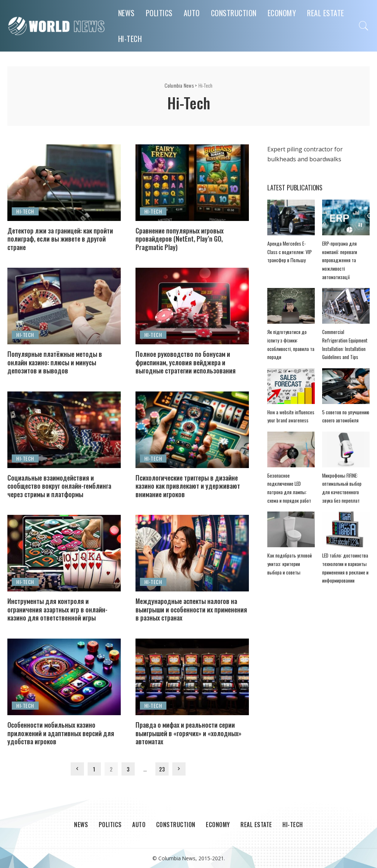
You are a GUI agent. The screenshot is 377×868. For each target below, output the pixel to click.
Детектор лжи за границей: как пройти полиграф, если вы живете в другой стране (60, 239)
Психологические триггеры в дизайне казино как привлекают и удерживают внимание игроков (188, 486)
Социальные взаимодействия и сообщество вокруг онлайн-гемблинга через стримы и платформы (59, 486)
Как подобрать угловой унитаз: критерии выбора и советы (290, 564)
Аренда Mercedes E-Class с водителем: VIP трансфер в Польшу (290, 252)
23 (162, 769)
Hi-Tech (25, 211)
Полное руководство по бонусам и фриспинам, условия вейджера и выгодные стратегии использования (186, 362)
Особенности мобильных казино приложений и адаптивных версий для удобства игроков (61, 733)
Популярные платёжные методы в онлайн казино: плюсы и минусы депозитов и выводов (55, 362)
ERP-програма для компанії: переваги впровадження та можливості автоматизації (340, 260)
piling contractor (310, 149)
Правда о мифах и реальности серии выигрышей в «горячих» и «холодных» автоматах (188, 733)
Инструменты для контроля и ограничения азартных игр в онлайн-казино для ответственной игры (57, 609)
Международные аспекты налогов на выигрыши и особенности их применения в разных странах (191, 609)
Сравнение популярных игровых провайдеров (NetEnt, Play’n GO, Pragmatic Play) (179, 239)
